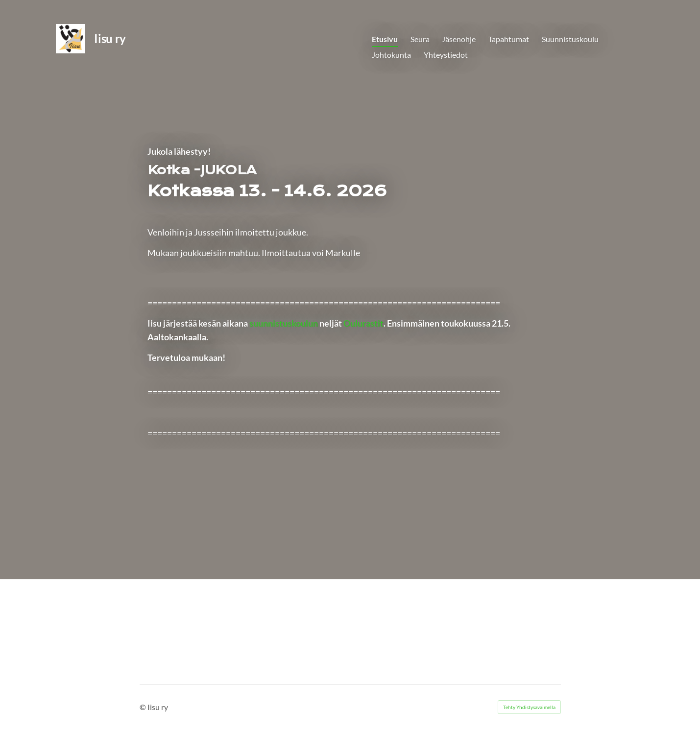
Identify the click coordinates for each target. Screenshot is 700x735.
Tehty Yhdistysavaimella (529, 707)
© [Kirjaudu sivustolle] (144, 707)
